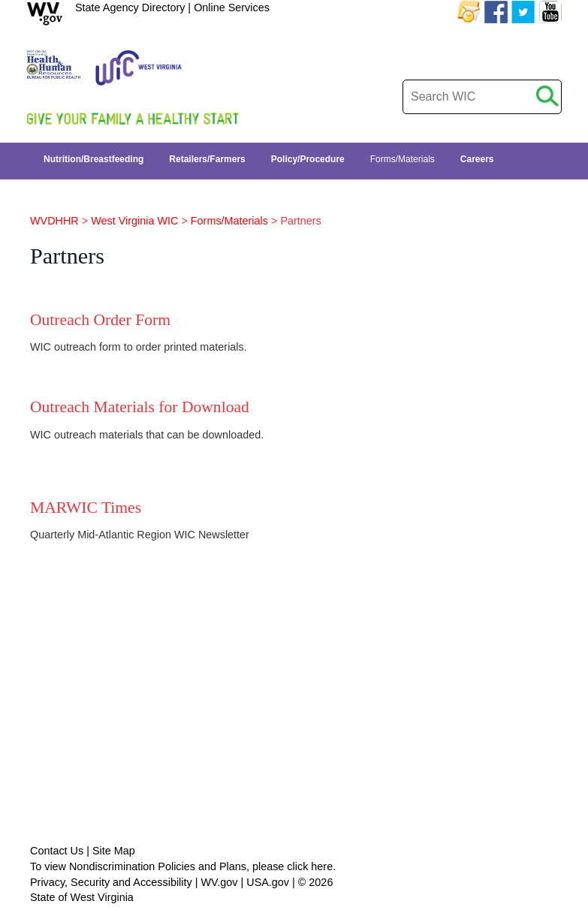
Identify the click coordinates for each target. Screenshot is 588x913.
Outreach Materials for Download (140, 407)
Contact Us (57, 851)
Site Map (114, 851)
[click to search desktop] (547, 93)
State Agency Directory (130, 8)
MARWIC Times (86, 508)
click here (310, 866)
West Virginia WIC (134, 221)
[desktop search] (482, 97)
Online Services (232, 8)
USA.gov (268, 882)
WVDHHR (54, 221)
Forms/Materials (229, 221)
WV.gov (219, 882)
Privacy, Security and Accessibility (111, 882)
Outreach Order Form (100, 320)
